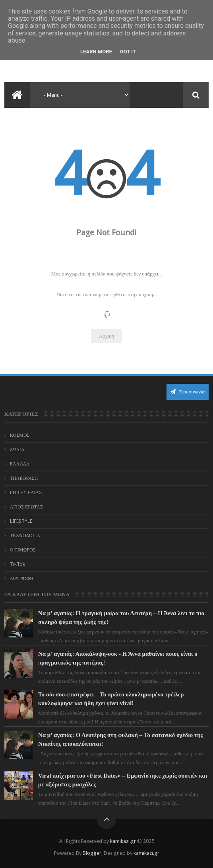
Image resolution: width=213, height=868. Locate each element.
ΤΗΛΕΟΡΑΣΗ (24, 478)
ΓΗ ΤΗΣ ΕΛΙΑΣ (26, 493)
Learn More (96, 52)
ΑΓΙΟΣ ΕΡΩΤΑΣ (26, 507)
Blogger (92, 853)
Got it (128, 52)
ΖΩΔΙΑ (17, 450)
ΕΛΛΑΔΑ (20, 464)
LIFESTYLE (21, 521)
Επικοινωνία (188, 392)
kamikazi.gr (123, 841)
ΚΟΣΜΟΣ (20, 435)
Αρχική (107, 336)
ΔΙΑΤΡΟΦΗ (22, 579)
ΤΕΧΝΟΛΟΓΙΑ (25, 536)
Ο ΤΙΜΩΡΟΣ (23, 550)
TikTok (17, 564)
